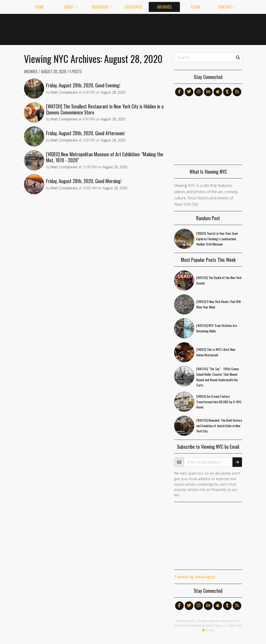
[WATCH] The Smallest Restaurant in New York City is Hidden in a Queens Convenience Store (105, 109)
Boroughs (100, 7)
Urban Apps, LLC (216, 625)
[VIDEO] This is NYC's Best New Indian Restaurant (216, 352)
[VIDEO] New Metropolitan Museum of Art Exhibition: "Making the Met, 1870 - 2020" (105, 157)
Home (39, 7)
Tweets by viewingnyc (195, 577)
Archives (164, 7)
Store (195, 7)
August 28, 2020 (54, 72)
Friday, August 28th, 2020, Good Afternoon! (85, 133)
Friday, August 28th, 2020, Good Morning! (84, 181)
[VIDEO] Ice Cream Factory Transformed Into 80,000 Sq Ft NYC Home (219, 402)
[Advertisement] (155, 28)
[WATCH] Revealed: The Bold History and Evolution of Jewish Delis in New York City (219, 426)
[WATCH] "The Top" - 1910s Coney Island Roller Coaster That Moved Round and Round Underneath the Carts (217, 377)
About (69, 7)
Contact (225, 7)
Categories (133, 7)
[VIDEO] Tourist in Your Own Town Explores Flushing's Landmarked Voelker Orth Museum (217, 239)
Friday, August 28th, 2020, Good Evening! (83, 85)
